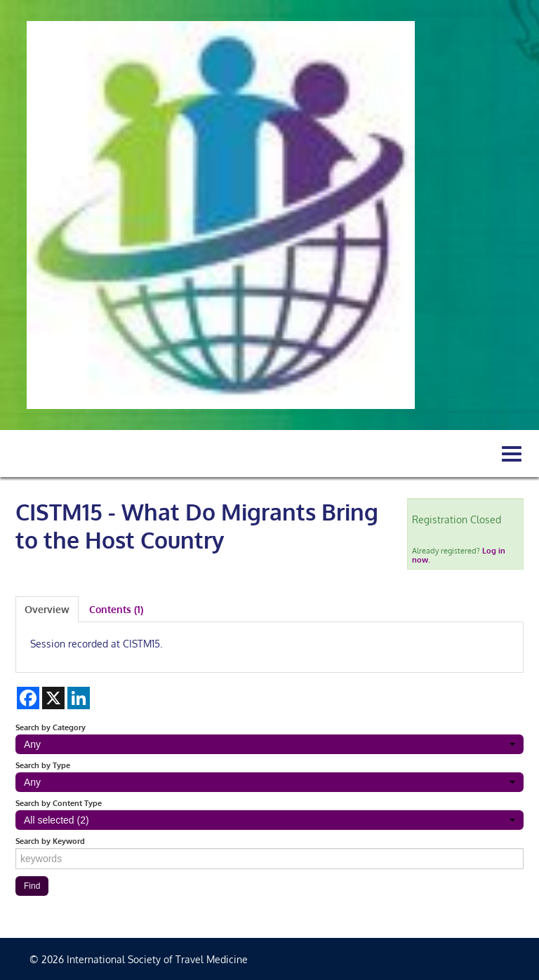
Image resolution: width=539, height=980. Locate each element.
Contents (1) (116, 609)
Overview (47, 609)
